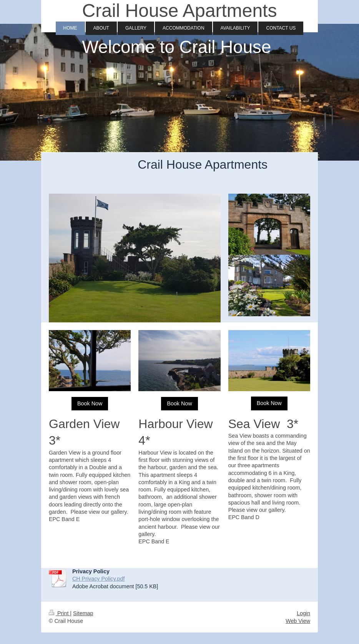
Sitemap (83, 613)
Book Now (90, 403)
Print (59, 613)
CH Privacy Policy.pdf (98, 579)
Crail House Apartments (180, 11)
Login (303, 613)
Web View (298, 621)
